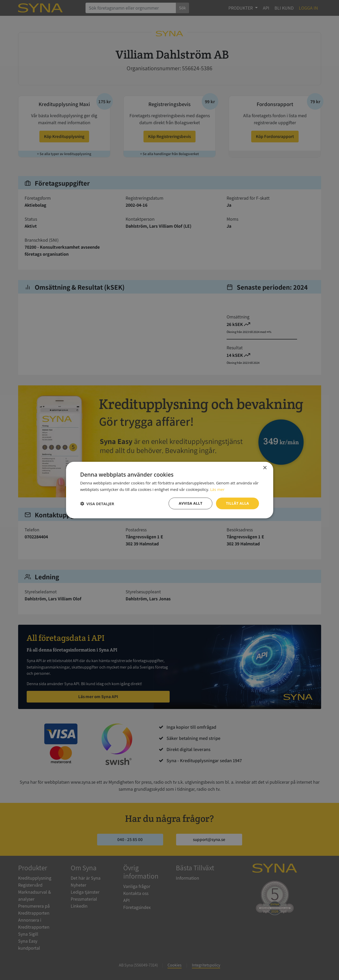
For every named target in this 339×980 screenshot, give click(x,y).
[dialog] (169, 490)
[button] (97, 503)
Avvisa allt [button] (190, 503)
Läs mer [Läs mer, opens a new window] (217, 489)
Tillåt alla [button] (237, 503)
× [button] (265, 468)
